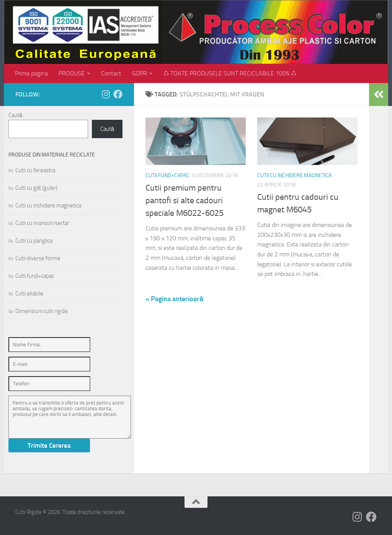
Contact (111, 73)
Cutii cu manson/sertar (42, 223)
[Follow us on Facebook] (118, 94)
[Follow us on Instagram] (106, 94)
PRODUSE (72, 73)
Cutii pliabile (29, 294)
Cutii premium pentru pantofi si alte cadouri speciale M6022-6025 (185, 201)
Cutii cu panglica (34, 241)
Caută (15, 115)
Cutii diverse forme (38, 258)
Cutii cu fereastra (35, 170)
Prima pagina (31, 73)
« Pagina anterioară (174, 299)
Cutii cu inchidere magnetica (294, 175)
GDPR (140, 73)
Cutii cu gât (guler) (36, 188)
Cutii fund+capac (167, 175)
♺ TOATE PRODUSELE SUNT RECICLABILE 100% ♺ (230, 73)
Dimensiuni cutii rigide (42, 311)
